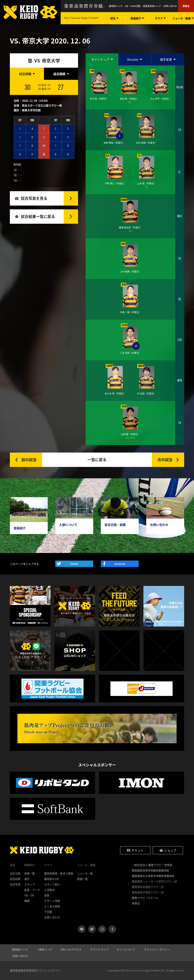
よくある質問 (52, 906)
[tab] (27, 74)
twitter (92, 929)
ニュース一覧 (85, 873)
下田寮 (48, 912)
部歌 (47, 895)
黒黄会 (186, 6)
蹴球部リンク (116, 6)
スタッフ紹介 (52, 884)
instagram (102, 929)
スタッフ (30, 884)
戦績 (27, 901)
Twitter (74, 564)
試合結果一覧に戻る (38, 216)
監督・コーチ (32, 890)
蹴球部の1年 (52, 879)
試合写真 (15, 884)
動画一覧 (82, 879)
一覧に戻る (97, 460)
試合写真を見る (34, 198)
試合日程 (15, 873)
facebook (112, 929)
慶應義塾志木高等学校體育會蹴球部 (153, 876)
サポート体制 (52, 901)
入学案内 (49, 890)
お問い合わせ (170, 6)
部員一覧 (30, 873)
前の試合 (29, 460)
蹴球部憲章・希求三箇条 (59, 873)
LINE (85, 928)
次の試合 (165, 460)
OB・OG (29, 895)
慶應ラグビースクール (145, 898)
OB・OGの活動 (133, 6)
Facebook (120, 564)
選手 (27, 879)
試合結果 (15, 879)
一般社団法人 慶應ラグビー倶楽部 (152, 865)
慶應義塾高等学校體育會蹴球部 (150, 870)
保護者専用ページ (152, 6)
